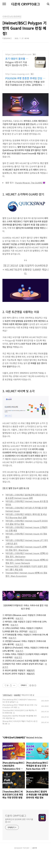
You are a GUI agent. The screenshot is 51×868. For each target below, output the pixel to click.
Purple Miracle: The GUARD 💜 (30, 198)
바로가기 (19, 633)
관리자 (35, 863)
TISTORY (26, 863)
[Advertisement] (26, 76)
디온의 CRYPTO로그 (26, 4)
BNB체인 (17, 710)
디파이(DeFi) (8, 710)
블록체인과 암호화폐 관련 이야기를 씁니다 (19, 835)
